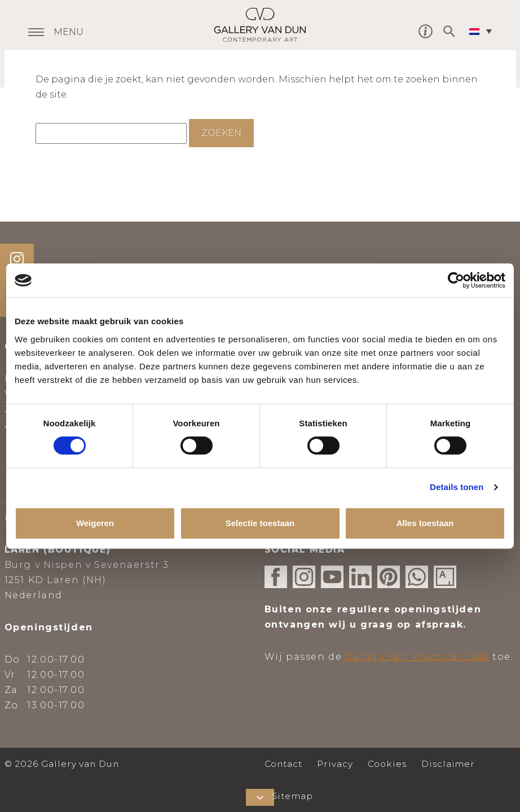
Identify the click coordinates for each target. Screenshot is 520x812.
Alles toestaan (425, 523)
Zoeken (221, 133)
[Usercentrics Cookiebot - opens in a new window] (456, 280)
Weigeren (95, 523)
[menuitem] (483, 31)
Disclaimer (448, 764)
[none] (483, 31)
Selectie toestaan (260, 523)
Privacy (335, 764)
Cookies (387, 764)
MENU (69, 33)
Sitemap (293, 796)
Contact (284, 764)
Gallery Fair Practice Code (417, 657)
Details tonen (457, 487)
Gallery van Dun (260, 25)
